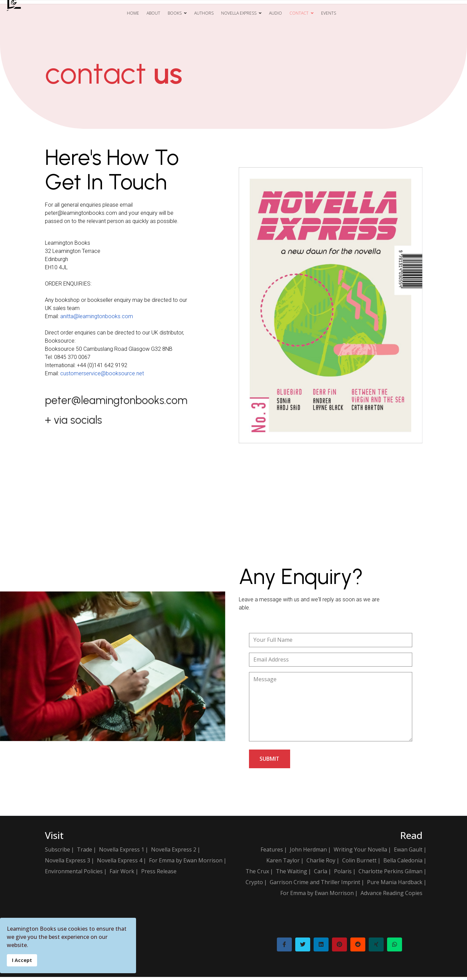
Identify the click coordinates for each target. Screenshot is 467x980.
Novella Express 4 (120, 863)
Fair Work (122, 874)
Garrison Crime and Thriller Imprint (315, 885)
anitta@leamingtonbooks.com (97, 316)
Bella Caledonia (403, 863)
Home (133, 13)
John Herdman (308, 853)
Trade (85, 853)
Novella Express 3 (68, 863)
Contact (299, 13)
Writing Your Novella (360, 853)
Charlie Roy (321, 863)
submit (270, 762)
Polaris (343, 874)
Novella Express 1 (122, 853)
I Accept (22, 960)
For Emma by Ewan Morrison (186, 863)
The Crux (257, 874)
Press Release (159, 874)
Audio (276, 13)
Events (329, 13)
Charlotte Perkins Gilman (390, 874)
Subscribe (57, 853)
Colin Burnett (359, 863)
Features (272, 853)
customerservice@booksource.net (102, 373)
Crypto (254, 885)
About (153, 13)
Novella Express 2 (174, 853)
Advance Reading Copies (391, 896)
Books (175, 13)
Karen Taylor (283, 863)
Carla (321, 874)
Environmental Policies (74, 874)
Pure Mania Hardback (395, 885)
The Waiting (291, 874)
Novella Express (239, 13)
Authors (204, 13)
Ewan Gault (408, 853)
